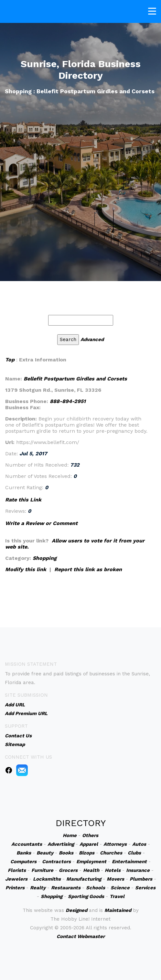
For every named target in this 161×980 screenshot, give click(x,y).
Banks (24, 853)
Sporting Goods (86, 896)
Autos (139, 844)
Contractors (56, 862)
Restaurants (66, 888)
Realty (38, 888)
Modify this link (26, 569)
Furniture (42, 870)
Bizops (87, 853)
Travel (117, 896)
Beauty (45, 853)
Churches (111, 853)
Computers (23, 862)
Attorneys (115, 844)
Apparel (89, 844)
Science (120, 888)
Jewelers (16, 879)
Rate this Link (23, 500)
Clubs (134, 853)
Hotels (113, 870)
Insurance (138, 870)
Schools (96, 888)
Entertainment (129, 862)
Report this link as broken (88, 569)
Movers (115, 879)
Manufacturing (84, 879)
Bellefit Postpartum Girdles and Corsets (75, 379)
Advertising (61, 844)
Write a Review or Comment (41, 523)
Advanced (92, 339)
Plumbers (141, 879)
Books (66, 853)
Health (91, 870)
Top (10, 360)
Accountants (27, 844)
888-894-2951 (68, 401)
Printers (15, 888)
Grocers (68, 870)
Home (70, 835)
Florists (17, 870)
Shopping (45, 558)
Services (145, 888)
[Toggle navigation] (152, 10)
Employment (91, 862)
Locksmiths (47, 879)
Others (90, 835)
